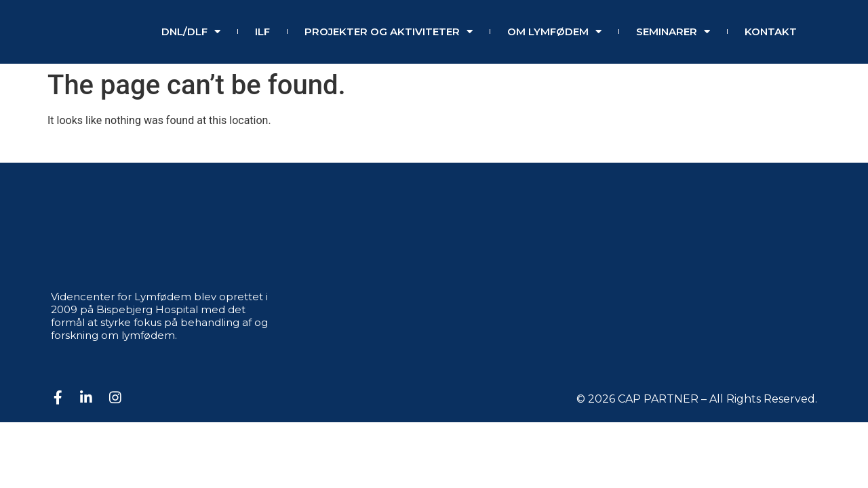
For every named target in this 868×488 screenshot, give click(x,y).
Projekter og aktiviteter (389, 32)
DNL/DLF (191, 32)
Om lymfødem (554, 32)
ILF (262, 32)
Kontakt (771, 32)
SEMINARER (673, 32)
